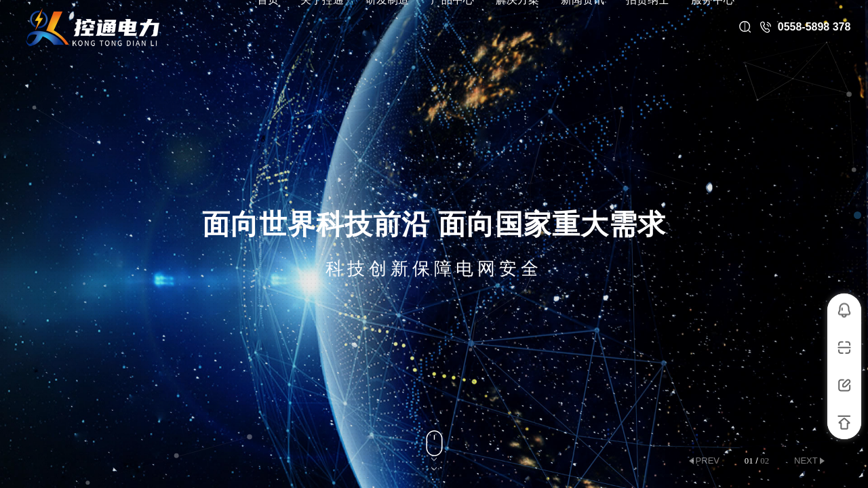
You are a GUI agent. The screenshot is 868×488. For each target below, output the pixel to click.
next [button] (806, 461)
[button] (857, 215)
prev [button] (708, 461)
